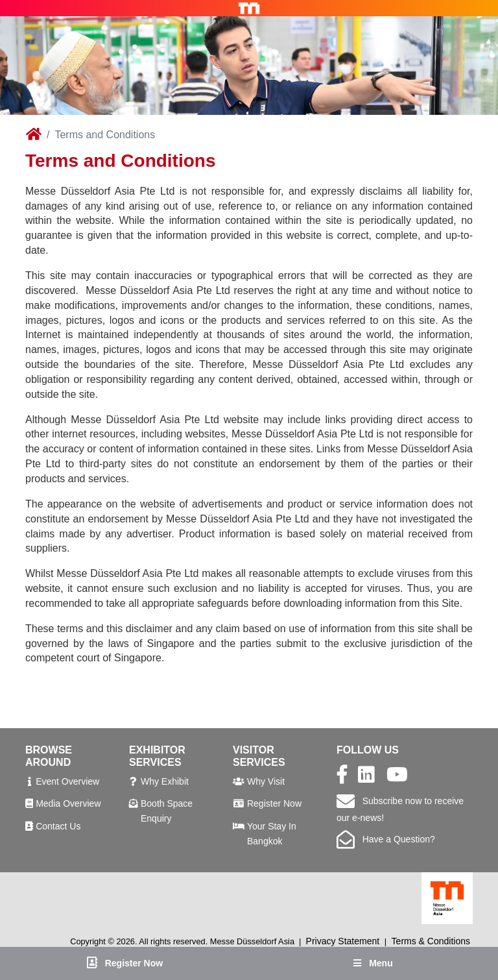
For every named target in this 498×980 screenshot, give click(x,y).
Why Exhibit (165, 781)
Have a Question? (386, 839)
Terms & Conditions (431, 941)
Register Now (274, 803)
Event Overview (67, 781)
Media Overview (68, 803)
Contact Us (58, 826)
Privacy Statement (343, 941)
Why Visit (266, 781)
